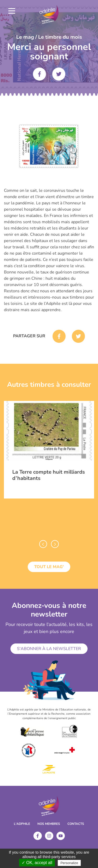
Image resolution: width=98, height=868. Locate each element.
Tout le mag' (49, 567)
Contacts (76, 824)
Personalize (69, 863)
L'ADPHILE (22, 824)
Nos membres (49, 824)
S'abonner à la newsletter (49, 649)
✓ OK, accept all (37, 863)
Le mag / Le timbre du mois (49, 37)
